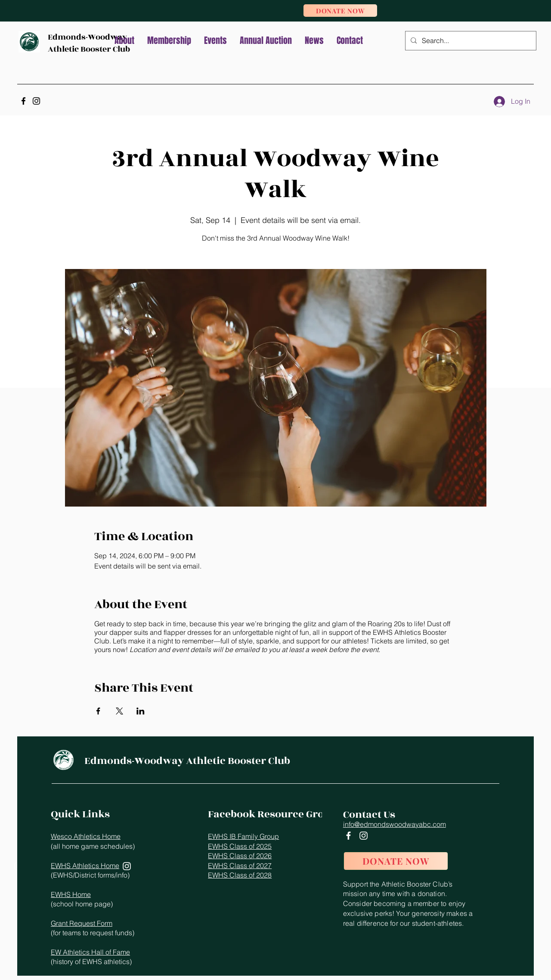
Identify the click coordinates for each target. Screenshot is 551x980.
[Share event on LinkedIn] (141, 711)
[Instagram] (36, 101)
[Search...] (470, 41)
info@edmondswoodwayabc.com (395, 824)
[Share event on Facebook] (98, 711)
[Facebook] (23, 101)
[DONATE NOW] (340, 11)
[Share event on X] (119, 711)
